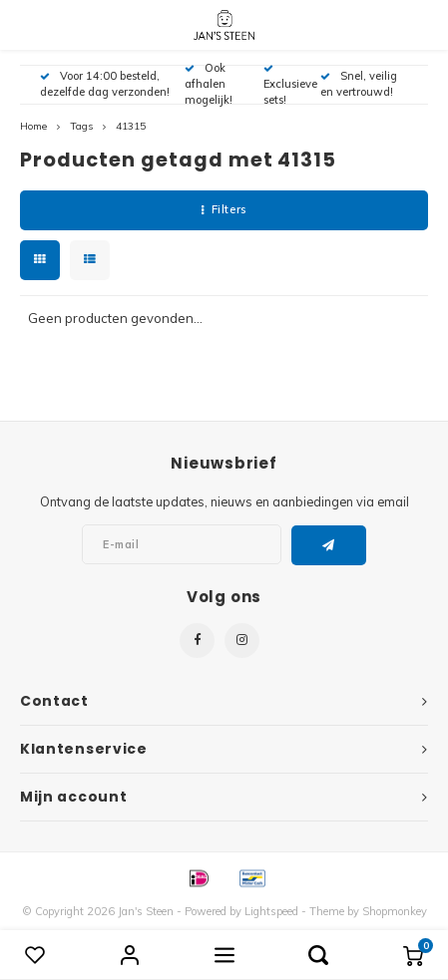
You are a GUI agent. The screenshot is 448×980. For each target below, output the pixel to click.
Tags (81, 126)
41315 (131, 126)
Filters (224, 209)
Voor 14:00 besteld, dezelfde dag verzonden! (105, 84)
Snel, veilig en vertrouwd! (359, 84)
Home (33, 126)
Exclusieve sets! (290, 85)
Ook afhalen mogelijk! (209, 84)
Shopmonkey (395, 911)
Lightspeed (271, 911)
